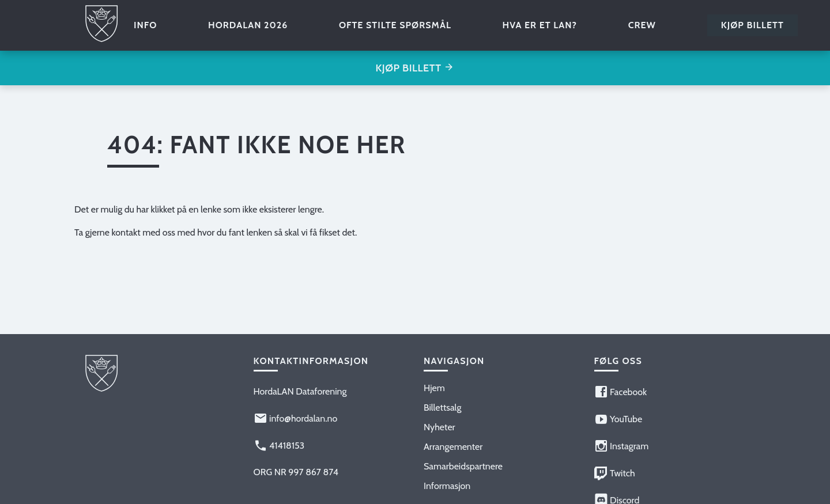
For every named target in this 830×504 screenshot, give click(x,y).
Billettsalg (442, 408)
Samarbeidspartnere (463, 466)
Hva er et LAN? (540, 25)
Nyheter (439, 427)
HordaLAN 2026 (248, 25)
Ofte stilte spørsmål (395, 25)
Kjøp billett (752, 25)
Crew (642, 25)
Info (145, 25)
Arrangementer (453, 447)
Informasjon (447, 486)
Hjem (434, 388)
